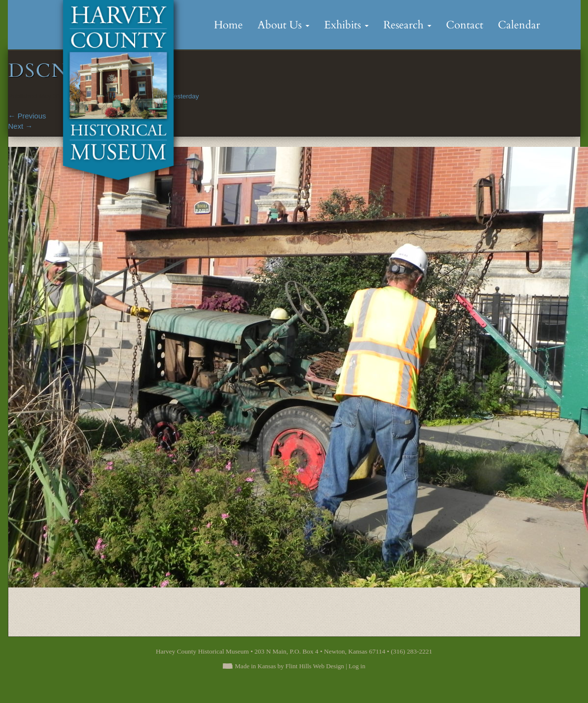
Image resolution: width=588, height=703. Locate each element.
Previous (27, 116)
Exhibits (346, 25)
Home (228, 25)
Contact (465, 25)
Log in (357, 666)
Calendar (519, 25)
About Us (283, 25)
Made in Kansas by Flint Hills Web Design (290, 666)
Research (407, 25)
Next (21, 126)
